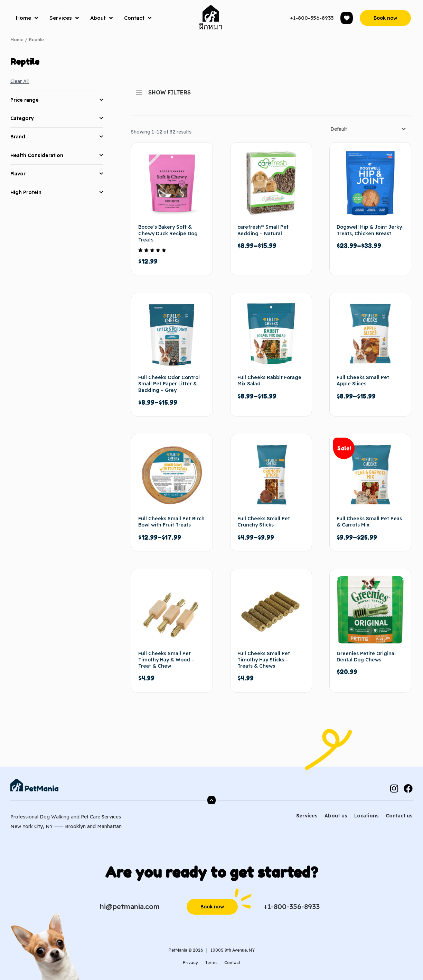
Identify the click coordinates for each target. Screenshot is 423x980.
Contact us (399, 816)
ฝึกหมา (211, 27)
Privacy (190, 963)
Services (64, 18)
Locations (366, 816)
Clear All (20, 81)
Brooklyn (75, 826)
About (101, 18)
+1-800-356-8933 (312, 18)
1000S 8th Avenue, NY (233, 950)
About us (336, 816)
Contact (138, 18)
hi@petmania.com (130, 906)
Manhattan (109, 826)
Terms (211, 963)
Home (27, 18)
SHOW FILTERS (163, 90)
